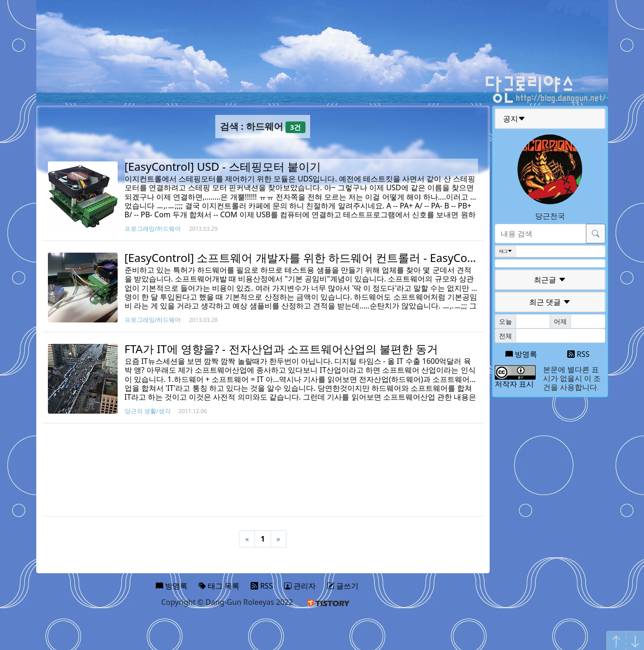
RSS (578, 354)
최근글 (550, 280)
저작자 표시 (514, 384)
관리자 (300, 586)
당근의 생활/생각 (148, 411)
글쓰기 (343, 586)
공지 (514, 119)
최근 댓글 (550, 302)
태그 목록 (219, 586)
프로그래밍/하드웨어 (153, 228)
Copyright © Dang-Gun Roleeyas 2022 (227, 602)
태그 (506, 251)
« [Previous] (247, 539)
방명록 (521, 354)
